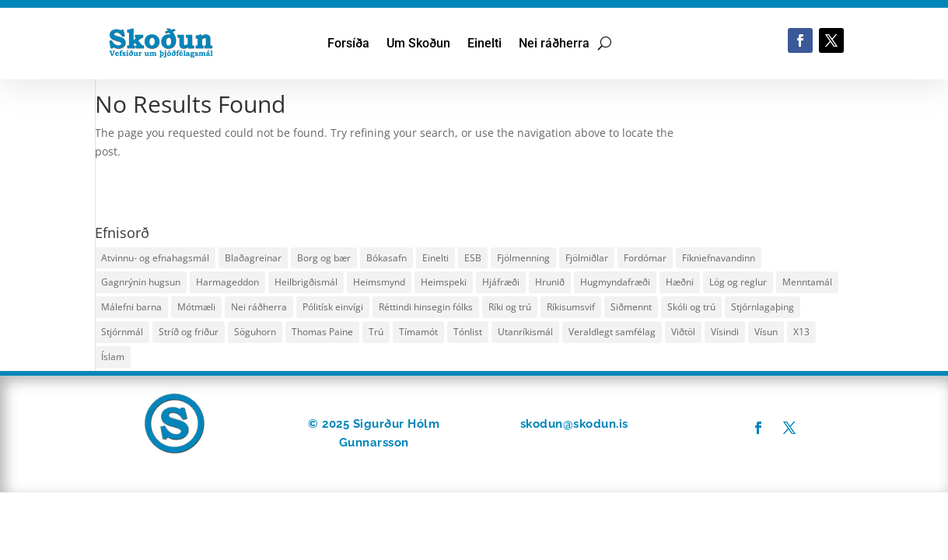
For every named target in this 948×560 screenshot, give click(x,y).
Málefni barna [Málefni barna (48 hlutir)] (131, 307)
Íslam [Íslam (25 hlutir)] (113, 357)
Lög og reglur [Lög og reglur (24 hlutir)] (738, 282)
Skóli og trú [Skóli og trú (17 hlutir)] (691, 307)
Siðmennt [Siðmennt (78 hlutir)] (631, 307)
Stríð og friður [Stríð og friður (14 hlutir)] (189, 332)
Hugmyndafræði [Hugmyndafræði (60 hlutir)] (615, 282)
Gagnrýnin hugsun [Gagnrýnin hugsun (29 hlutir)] (141, 282)
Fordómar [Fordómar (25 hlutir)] (645, 258)
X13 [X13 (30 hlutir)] (801, 332)
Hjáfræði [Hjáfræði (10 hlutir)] (501, 282)
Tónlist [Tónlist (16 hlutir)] (468, 332)
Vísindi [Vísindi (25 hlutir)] (725, 332)
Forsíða (348, 44)
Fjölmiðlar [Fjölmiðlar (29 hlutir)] (587, 258)
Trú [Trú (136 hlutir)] (376, 332)
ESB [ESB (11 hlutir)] (473, 258)
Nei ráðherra (554, 44)
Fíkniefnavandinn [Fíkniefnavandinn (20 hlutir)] (719, 258)
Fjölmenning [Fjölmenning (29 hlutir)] (523, 258)
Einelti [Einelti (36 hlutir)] (436, 258)
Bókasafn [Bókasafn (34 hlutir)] (387, 258)
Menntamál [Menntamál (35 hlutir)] (807, 282)
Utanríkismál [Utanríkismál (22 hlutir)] (525, 332)
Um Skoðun (418, 44)
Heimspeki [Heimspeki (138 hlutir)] (444, 282)
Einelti (484, 44)
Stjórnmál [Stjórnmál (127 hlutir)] (122, 332)
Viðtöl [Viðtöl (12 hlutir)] (683, 332)
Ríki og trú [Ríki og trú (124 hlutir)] (510, 307)
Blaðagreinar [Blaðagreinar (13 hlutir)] (253, 258)
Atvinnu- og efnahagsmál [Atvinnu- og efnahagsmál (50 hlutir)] (155, 258)
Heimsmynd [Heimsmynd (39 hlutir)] (379, 282)
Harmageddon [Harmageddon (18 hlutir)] (227, 282)
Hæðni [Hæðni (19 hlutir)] (680, 282)
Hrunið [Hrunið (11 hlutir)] (550, 282)
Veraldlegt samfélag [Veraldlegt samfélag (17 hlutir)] (612, 332)
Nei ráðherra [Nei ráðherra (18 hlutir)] (259, 307)
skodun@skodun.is (574, 424)
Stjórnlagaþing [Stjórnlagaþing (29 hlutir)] (763, 307)
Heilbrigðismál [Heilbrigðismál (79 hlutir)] (306, 282)
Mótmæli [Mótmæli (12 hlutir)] (196, 307)
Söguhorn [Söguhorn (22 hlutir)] (255, 332)
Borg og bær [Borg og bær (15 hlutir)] (324, 258)
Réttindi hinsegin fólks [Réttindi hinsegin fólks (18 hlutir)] (426, 307)
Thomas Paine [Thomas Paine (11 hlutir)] (322, 332)
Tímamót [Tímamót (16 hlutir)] (418, 332)
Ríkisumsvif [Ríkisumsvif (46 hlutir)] (571, 307)
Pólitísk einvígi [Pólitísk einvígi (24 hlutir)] (333, 307)
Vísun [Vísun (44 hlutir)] (766, 332)
